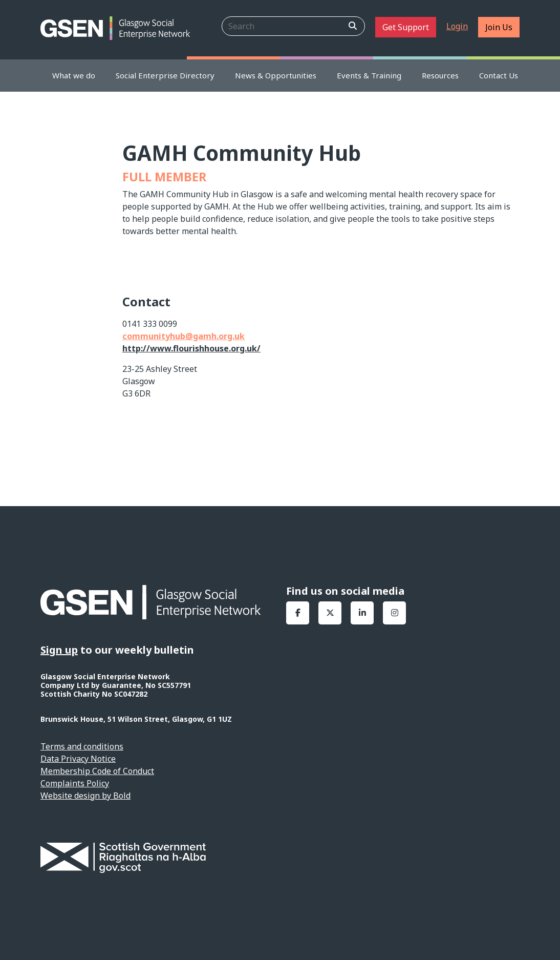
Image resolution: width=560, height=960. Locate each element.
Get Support (406, 27)
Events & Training (369, 75)
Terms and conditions (82, 746)
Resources (440, 75)
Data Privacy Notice (78, 759)
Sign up (59, 650)
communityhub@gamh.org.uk (184, 336)
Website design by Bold (85, 796)
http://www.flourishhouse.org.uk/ (191, 348)
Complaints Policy (75, 783)
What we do (74, 75)
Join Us (499, 27)
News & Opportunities (276, 75)
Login (457, 26)
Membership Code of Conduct (97, 771)
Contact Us (499, 75)
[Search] (293, 26)
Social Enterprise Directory (165, 75)
